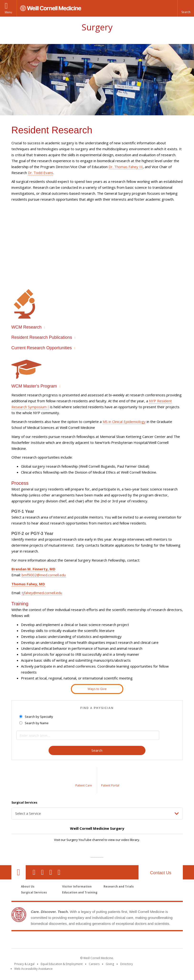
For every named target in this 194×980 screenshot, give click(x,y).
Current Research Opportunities (42, 348)
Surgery (97, 27)
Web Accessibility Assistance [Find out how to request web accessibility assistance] (33, 969)
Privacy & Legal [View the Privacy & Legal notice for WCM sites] (24, 964)
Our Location (19, 872)
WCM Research (27, 327)
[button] (186, 8)
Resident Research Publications (42, 337)
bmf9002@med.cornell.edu (44, 575)
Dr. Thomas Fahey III (126, 167)
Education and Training (80, 892)
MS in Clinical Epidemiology (124, 422)
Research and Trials (119, 886)
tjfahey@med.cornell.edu (42, 593)
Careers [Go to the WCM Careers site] (94, 964)
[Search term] (88, 735)
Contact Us (161, 873)
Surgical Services (34, 892)
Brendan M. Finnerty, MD (33, 569)
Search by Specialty (37, 717)
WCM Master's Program (34, 386)
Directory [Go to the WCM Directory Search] (127, 964)
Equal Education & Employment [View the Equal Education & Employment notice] (62, 964)
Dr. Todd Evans (40, 173)
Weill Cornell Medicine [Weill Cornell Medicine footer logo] (62, 941)
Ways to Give (97, 689)
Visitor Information (77, 886)
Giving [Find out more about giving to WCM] (110, 964)
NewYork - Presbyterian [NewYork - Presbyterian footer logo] (137, 941)
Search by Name (34, 723)
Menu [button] (8, 12)
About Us (28, 886)
